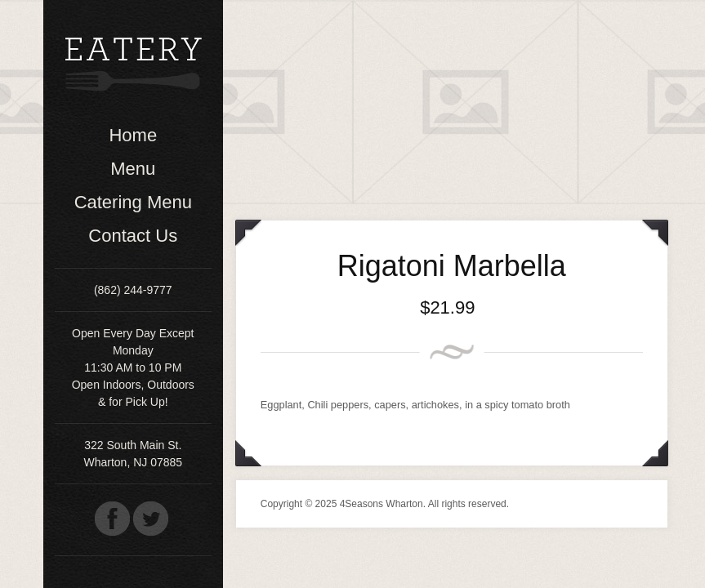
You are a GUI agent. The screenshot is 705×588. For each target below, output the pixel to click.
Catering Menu (133, 202)
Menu (133, 169)
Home (133, 135)
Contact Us (133, 236)
